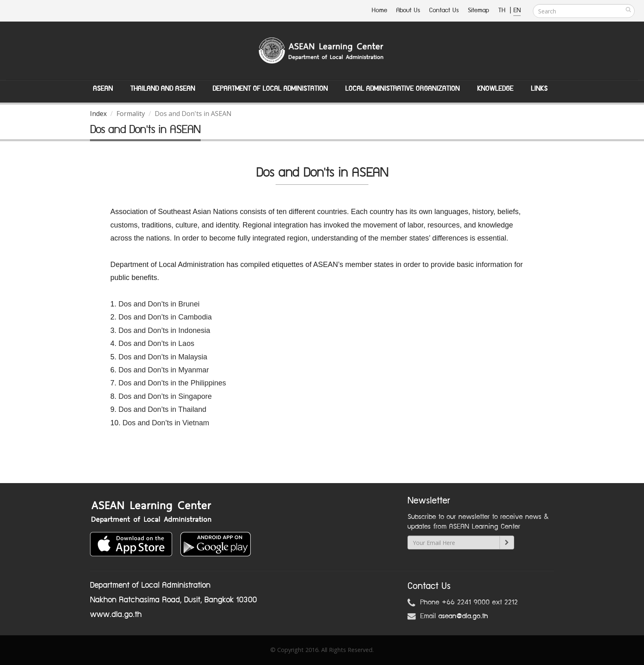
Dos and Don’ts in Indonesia (164, 330)
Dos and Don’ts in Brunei (159, 304)
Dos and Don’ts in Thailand (162, 409)
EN (517, 10)
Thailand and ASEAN (163, 89)
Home (379, 10)
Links (539, 89)
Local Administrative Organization (402, 89)
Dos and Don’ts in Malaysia (163, 357)
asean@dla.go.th (463, 616)
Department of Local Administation (270, 89)
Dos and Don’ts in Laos (157, 343)
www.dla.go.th (116, 615)
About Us (408, 10)
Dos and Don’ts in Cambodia (165, 317)
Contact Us (444, 10)
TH (503, 10)
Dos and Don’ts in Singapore (165, 396)
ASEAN (103, 89)
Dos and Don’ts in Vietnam (166, 423)
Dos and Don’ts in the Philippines (172, 383)
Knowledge (495, 89)
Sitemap (479, 10)
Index (98, 114)
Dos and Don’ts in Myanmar (164, 370)
